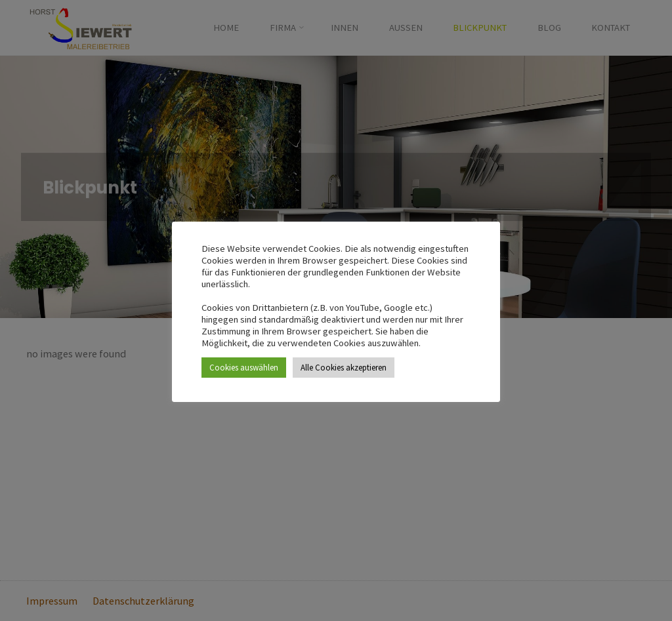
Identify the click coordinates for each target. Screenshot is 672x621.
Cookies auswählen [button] (244, 368)
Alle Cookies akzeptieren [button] (344, 368)
